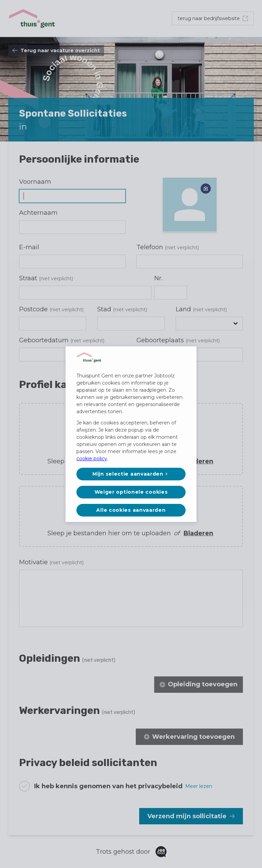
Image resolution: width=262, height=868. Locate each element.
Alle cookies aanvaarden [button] (131, 510)
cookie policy (92, 459)
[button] (131, 474)
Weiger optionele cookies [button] (131, 492)
